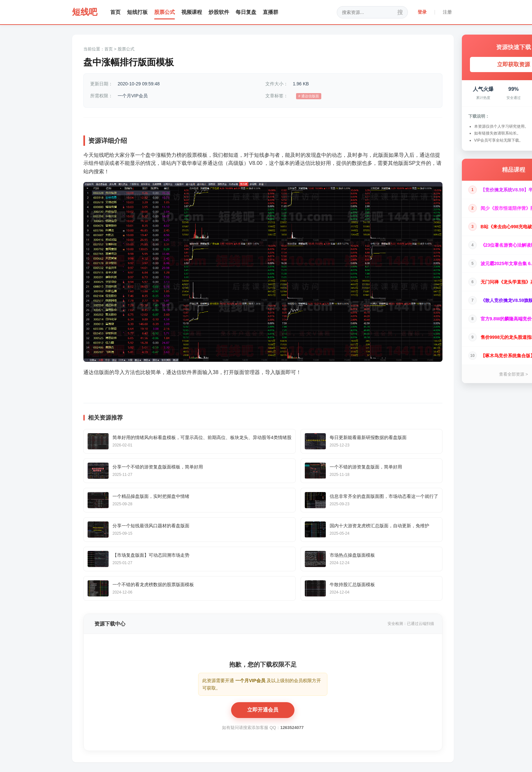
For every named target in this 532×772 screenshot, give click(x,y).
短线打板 (137, 12)
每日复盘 (246, 12)
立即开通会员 (263, 710)
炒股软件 (219, 12)
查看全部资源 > (513, 374)
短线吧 (85, 12)
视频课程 (192, 12)
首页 (115, 12)
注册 (447, 12)
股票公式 (165, 12)
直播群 (271, 12)
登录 (422, 12)
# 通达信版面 (309, 96)
